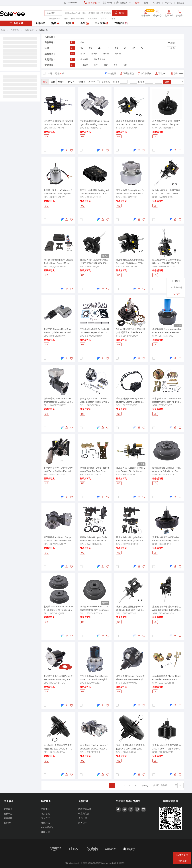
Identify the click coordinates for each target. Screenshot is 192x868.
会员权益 (181, 3)
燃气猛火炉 (92, 19)
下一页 (145, 786)
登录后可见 (49, 132)
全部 (72, 42)
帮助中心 (168, 3)
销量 (61, 82)
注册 (146, 3)
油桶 (66, 19)
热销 (55, 23)
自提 (116, 65)
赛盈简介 (8, 809)
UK (91, 48)
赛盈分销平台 (12, 14)
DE (99, 48)
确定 (167, 82)
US (82, 48)
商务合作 (83, 823)
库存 (92, 82)
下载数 (81, 82)
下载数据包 (128, 73)
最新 (53, 82)
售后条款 (45, 814)
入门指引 (156, 3)
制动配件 (43, 30)
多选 (171, 43)
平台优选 (101, 23)
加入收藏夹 (146, 73)
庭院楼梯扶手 (55, 19)
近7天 (83, 54)
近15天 (94, 54)
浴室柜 (104, 19)
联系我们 (8, 823)
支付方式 (45, 818)
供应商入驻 (84, 814)
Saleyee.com (94, 863)
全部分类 (16, 23)
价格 (71, 82)
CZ (116, 48)
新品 (84, 23)
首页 (3, 30)
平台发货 (84, 59)
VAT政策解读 (47, 827)
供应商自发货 (100, 59)
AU (142, 48)
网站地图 (121, 863)
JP (134, 48)
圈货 (106, 65)
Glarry (83, 42)
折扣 (70, 23)
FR (108, 48)
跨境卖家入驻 (85, 809)
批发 (96, 65)
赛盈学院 (8, 818)
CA (125, 48)
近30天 (106, 54)
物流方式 (45, 823)
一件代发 (84, 65)
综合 (45, 82)
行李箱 (113, 19)
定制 (125, 65)
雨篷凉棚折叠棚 (78, 19)
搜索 (120, 13)
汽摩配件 (121, 23)
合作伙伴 (83, 818)
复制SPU (178, 73)
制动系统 (30, 30)
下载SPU (163, 73)
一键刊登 (112, 73)
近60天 (118, 54)
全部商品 (40, 23)
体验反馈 (45, 832)
